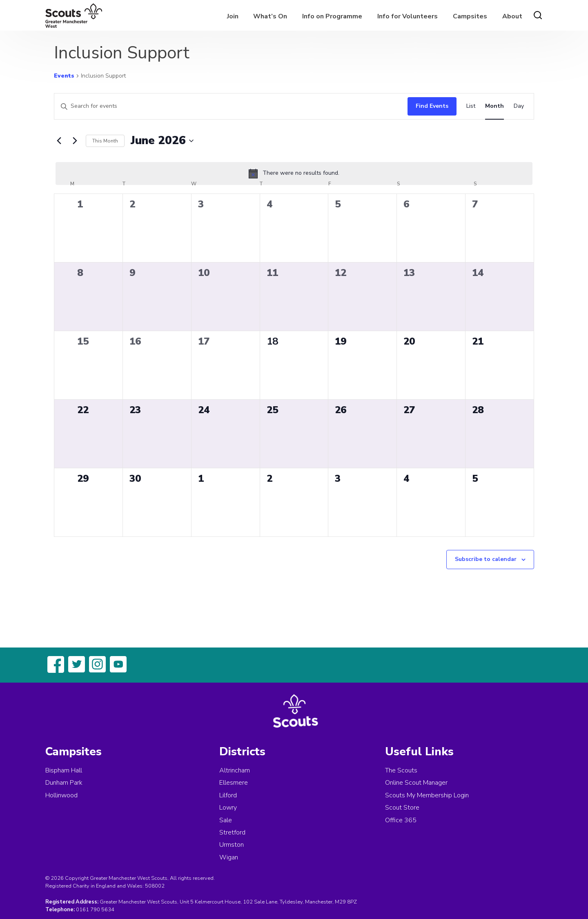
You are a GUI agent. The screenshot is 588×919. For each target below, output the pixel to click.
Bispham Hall (64, 770)
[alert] (294, 174)
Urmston (232, 845)
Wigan (229, 857)
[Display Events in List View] (471, 106)
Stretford (232, 832)
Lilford (228, 795)
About (512, 16)
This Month (105, 141)
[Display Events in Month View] (494, 106)
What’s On (270, 16)
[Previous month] (59, 141)
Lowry (228, 808)
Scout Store (402, 808)
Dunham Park (64, 783)
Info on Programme (332, 16)
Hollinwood (61, 795)
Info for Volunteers (408, 16)
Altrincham (235, 770)
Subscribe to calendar (486, 559)
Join (233, 16)
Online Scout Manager (416, 783)
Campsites (470, 16)
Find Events (432, 106)
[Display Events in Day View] (519, 106)
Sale (226, 820)
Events (64, 76)
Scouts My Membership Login (427, 795)
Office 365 (401, 820)
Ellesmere (234, 783)
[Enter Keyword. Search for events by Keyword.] (229, 106)
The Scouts (401, 770)
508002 (155, 886)
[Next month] (75, 141)
